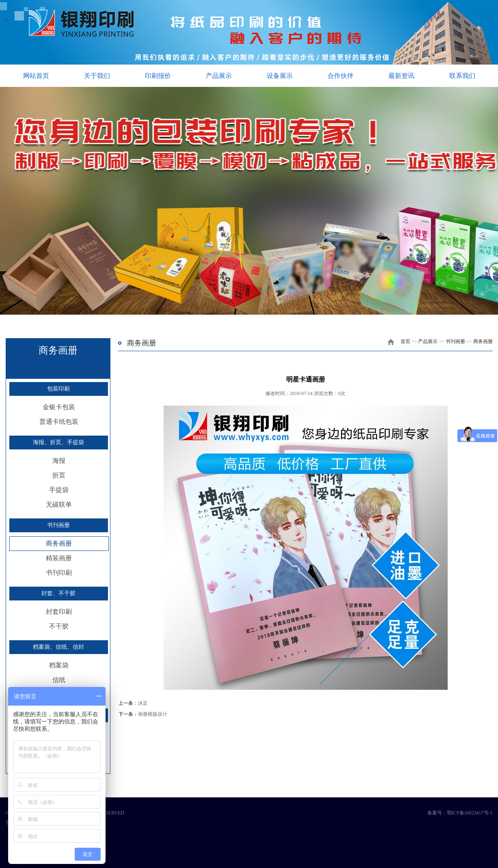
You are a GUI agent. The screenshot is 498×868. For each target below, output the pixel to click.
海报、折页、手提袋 (58, 442)
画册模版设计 (153, 714)
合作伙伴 (341, 76)
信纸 (59, 680)
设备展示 (280, 76)
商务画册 (59, 543)
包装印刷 (58, 389)
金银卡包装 (59, 407)
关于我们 (97, 76)
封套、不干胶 (58, 593)
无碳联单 (59, 504)
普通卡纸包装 (59, 422)
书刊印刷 (59, 573)
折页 (59, 475)
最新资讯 (401, 76)
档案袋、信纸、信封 (58, 647)
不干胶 (59, 626)
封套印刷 (59, 612)
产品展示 (219, 76)
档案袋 (59, 665)
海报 (59, 461)
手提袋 (59, 490)
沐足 (143, 703)
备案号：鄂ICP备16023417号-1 (460, 813)
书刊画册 (58, 525)
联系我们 (462, 76)
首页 (405, 341)
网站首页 (36, 76)
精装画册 (59, 558)
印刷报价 (158, 76)
